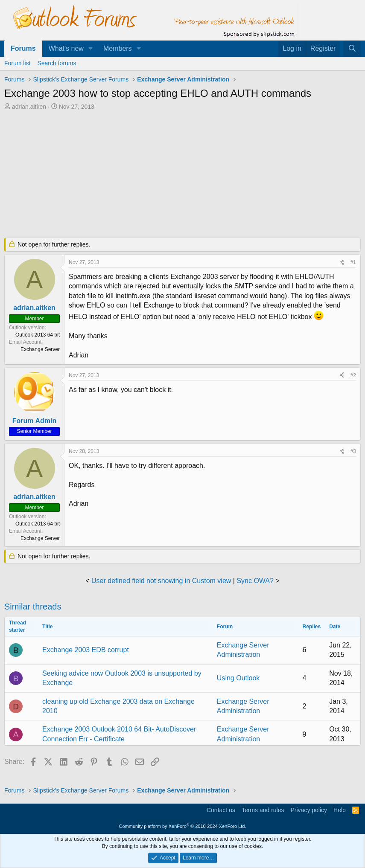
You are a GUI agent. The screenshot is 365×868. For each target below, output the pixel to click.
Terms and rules (263, 810)
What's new (66, 48)
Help (340, 810)
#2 (353, 375)
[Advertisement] (182, 175)
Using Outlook (238, 678)
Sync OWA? (255, 581)
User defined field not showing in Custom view (161, 581)
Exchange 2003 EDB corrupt (86, 650)
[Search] (352, 49)
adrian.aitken (29, 107)
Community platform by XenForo (183, 826)
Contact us (221, 810)
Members (118, 48)
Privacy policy (309, 810)
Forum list (17, 63)
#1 (353, 262)
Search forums (57, 63)
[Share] (342, 263)
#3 (353, 451)
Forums (23, 48)
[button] (91, 49)
